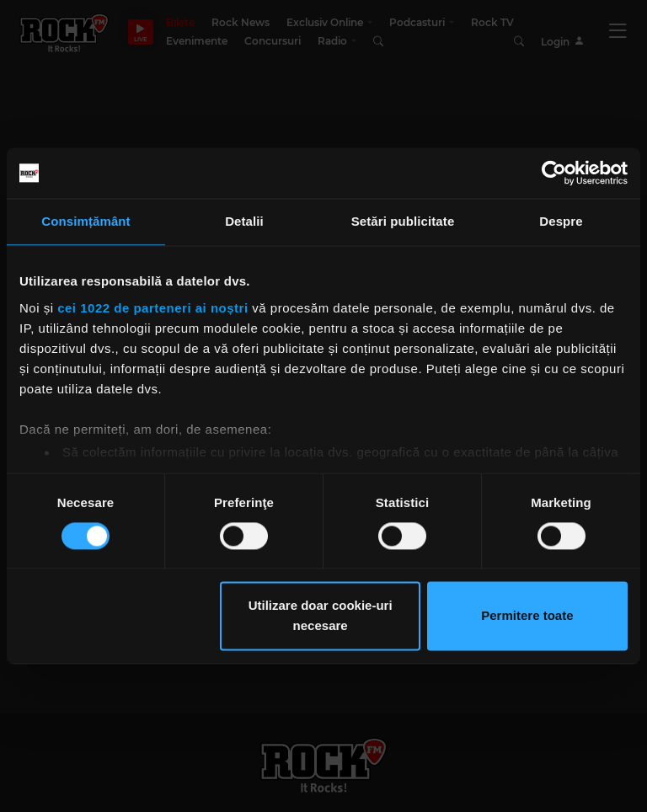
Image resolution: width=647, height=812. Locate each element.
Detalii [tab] (244, 221)
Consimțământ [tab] (86, 221)
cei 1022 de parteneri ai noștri (152, 308)
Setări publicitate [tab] (403, 221)
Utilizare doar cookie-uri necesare (321, 616)
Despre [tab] (561, 221)
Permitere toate (527, 616)
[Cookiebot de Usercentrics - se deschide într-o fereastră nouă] (554, 173)
